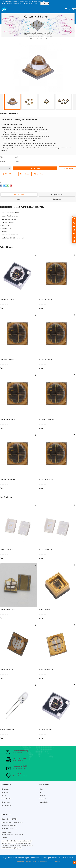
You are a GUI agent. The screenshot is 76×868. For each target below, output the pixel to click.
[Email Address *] (38, 439)
